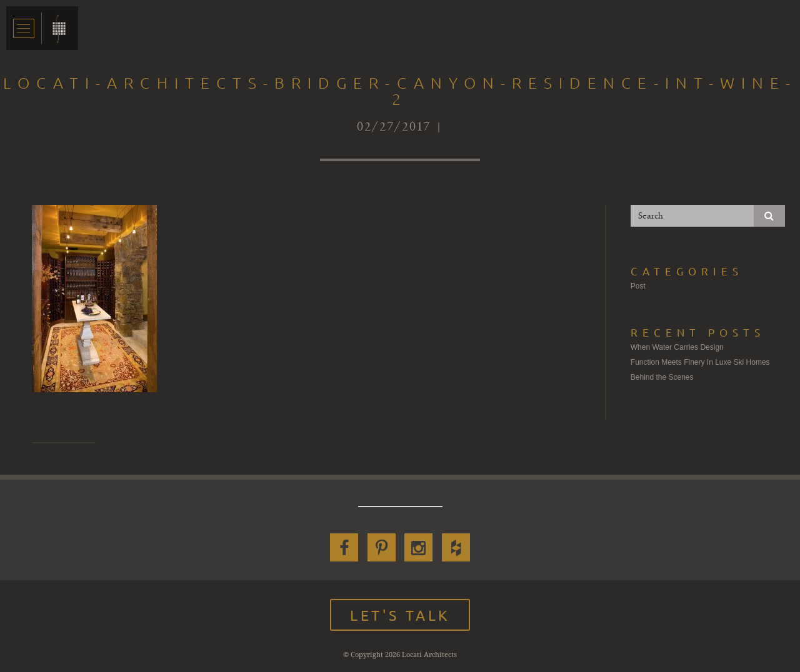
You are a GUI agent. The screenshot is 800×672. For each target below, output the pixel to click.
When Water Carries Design (677, 347)
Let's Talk (400, 615)
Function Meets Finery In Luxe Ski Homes (700, 362)
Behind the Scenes (662, 377)
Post (638, 286)
